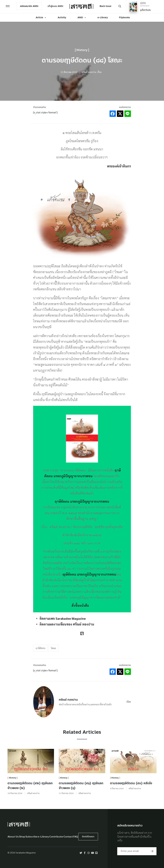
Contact (68, 837)
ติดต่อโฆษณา (88, 837)
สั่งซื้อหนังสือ (80, 605)
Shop (22, 837)
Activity (62, 17)
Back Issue (105, 6)
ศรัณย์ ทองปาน (68, 700)
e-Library (103, 17)
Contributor (56, 837)
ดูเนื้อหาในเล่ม (145, 10)
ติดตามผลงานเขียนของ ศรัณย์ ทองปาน (67, 624)
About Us (13, 837)
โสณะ (53, 648)
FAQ (76, 837)
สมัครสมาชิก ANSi (29, 6)
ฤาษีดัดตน (40, 648)
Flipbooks (124, 17)
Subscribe (31, 837)
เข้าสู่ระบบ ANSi (56, 6)
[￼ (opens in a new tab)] (82, 439)
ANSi (82, 17)
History (82, 50)
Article (41, 17)
